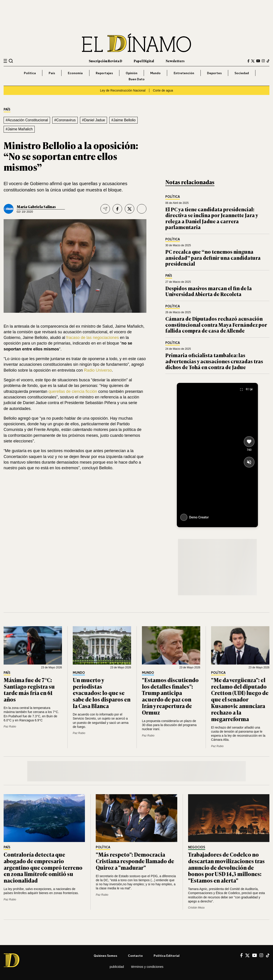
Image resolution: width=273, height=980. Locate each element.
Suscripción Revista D (105, 61)
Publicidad (117, 967)
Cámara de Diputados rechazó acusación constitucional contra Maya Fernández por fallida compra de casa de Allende (216, 324)
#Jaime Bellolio (123, 120)
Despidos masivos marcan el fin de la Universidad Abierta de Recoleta (209, 291)
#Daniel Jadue (93, 120)
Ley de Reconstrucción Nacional (123, 90)
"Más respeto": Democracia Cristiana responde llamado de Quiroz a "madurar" (135, 861)
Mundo (155, 73)
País (52, 73)
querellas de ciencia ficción (73, 391)
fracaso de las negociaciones (92, 338)
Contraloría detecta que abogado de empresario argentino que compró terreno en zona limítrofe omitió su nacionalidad (43, 867)
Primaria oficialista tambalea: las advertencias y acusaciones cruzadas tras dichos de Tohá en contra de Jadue (214, 361)
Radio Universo (98, 370)
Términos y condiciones (147, 967)
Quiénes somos (105, 956)
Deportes (214, 73)
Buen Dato (137, 79)
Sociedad (242, 73)
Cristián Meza (196, 908)
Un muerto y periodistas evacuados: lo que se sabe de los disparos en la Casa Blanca (102, 693)
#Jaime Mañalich (19, 129)
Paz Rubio (10, 727)
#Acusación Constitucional (27, 120)
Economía (75, 73)
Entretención (184, 73)
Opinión (132, 73)
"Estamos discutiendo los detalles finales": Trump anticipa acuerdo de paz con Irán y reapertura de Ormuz (170, 696)
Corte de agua (163, 90)
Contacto (135, 956)
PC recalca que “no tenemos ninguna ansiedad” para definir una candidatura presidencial (213, 258)
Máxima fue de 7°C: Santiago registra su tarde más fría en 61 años (29, 689)
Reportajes (104, 73)
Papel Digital (144, 61)
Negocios (197, 847)
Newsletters (175, 61)
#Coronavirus (65, 120)
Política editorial (167, 956)
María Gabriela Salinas (36, 207)
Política (30, 73)
